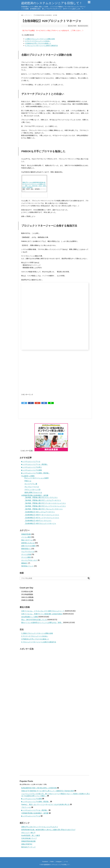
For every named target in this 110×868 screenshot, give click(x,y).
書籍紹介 (24, 563)
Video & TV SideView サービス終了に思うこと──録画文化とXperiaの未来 (48, 791)
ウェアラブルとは (28, 552)
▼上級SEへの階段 (28, 476)
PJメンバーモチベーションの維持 (37, 478)
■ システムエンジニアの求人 (32, 467)
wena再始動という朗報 (30, 617)
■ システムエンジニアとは (31, 461)
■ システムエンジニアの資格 (32, 470)
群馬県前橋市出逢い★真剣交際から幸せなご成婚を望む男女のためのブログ (48, 830)
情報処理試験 (26, 534)
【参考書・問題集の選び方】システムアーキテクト (43, 500)
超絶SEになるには (28, 543)
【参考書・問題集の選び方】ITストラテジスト (41, 497)
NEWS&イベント (27, 566)
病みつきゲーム (27, 540)
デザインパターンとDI (32, 490)
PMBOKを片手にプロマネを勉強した (38, 43)
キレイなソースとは (32, 487)
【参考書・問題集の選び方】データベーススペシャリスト (45, 503)
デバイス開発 (26, 557)
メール (66, 862)
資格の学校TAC (27, 844)
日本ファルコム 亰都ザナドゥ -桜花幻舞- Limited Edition (42, 614)
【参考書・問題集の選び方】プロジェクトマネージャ (44, 509)
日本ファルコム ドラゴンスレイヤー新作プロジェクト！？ (43, 611)
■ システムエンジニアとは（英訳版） (35, 464)
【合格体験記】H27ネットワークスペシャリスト (42, 518)
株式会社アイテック (28, 847)
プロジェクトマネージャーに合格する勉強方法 (42, 46)
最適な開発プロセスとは (33, 492)
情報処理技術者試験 (28, 841)
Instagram (59, 862)
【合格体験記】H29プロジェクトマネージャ (40, 523)
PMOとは (28, 481)
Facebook (45, 862)
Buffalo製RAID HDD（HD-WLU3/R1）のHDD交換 (39, 788)
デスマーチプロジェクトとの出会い (38, 41)
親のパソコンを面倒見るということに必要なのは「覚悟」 (42, 623)
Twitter (52, 862)
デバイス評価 (26, 554)
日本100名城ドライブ (29, 838)
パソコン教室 (26, 537)
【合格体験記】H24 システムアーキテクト (40, 512)
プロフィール (26, 807)
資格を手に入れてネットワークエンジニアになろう (40, 827)
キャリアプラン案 (31, 484)
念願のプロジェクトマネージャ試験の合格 (40, 39)
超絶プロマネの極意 (28, 546)
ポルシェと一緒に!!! (28, 833)
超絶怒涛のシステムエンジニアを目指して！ (52, 3)
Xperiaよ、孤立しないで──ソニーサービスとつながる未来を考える (45, 804)
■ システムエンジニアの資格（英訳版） (36, 473)
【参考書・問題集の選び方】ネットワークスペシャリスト (45, 506)
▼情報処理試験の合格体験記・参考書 (35, 495)
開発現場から (26, 549)
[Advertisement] (38, 376)
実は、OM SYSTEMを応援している (34, 620)
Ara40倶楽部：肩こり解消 (31, 835)
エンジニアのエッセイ (29, 560)
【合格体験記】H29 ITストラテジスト (38, 521)
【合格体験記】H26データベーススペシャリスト (42, 515)
